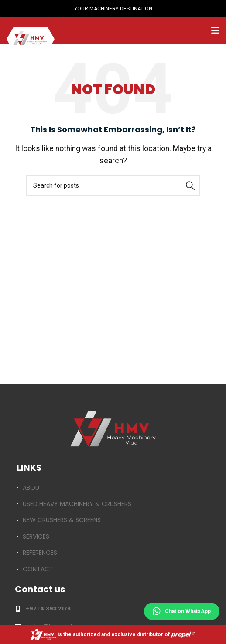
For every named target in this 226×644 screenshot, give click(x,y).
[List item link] (113, 488)
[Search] (113, 185)
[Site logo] (31, 30)
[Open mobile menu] (215, 30)
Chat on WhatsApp (182, 611)
